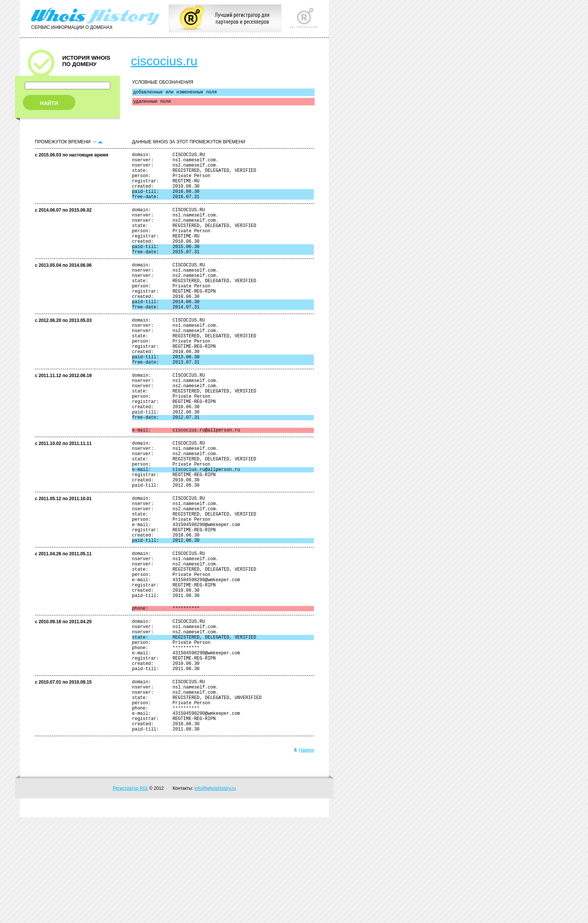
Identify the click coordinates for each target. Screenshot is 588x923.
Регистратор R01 (130, 894)
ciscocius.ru (164, 61)
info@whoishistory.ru (215, 894)
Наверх (304, 856)
